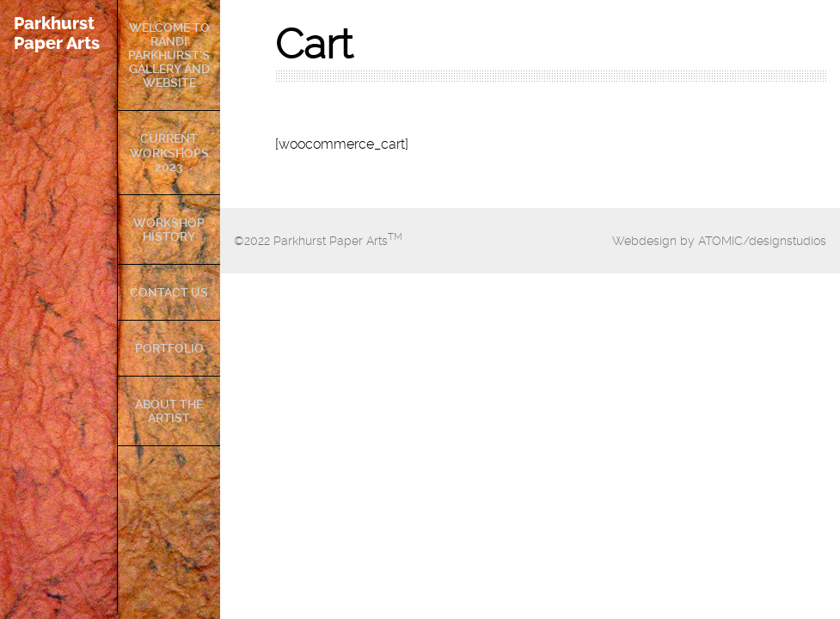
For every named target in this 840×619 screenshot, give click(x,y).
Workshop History (169, 230)
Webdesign (644, 241)
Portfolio (169, 348)
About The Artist (169, 411)
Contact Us (169, 292)
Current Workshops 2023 (169, 152)
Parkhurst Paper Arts (57, 34)
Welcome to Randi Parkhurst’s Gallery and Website (169, 55)
